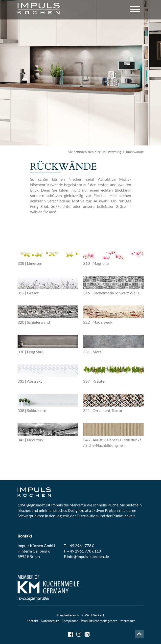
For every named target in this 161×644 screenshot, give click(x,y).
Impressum (128, 621)
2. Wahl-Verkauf (93, 615)
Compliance (70, 621)
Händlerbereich (68, 615)
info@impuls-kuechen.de (88, 556)
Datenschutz (50, 621)
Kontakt (32, 621)
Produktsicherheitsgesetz (99, 621)
